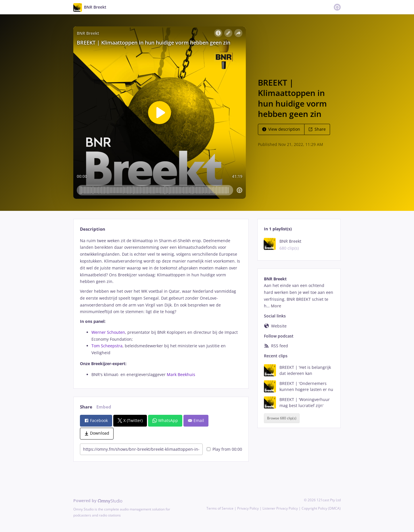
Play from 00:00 (224, 449)
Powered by (98, 501)
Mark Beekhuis (181, 374)
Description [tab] (93, 229)
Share (317, 129)
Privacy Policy (248, 508)
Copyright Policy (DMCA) (321, 508)
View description (281, 129)
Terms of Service (220, 508)
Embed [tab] (104, 407)
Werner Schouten (108, 332)
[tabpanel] (161, 308)
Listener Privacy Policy (280, 508)
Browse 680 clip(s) (282, 418)
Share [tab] (86, 407)
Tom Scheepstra (107, 346)
